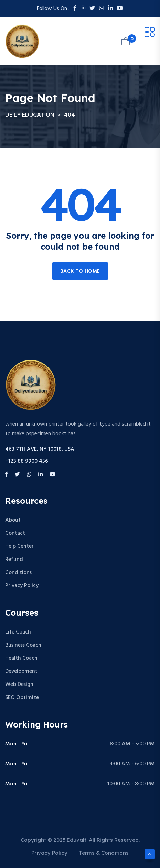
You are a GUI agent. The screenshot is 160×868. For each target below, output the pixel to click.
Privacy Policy (22, 586)
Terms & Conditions (104, 853)
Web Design (19, 684)
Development (21, 671)
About (13, 520)
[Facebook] (75, 9)
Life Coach (18, 632)
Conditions (18, 573)
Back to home (80, 271)
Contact (15, 533)
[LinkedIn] (110, 9)
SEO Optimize (22, 698)
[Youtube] (120, 9)
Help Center (19, 546)
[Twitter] (92, 9)
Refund (14, 560)
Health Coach (21, 658)
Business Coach (23, 645)
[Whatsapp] (102, 9)
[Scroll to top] (150, 854)
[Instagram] (83, 9)
